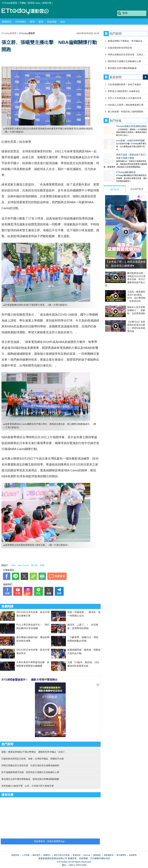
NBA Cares (23, 565)
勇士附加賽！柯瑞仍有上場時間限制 (126, 112)
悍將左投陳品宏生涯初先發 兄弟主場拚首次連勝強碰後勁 (30, 765)
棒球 (32, 22)
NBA (13, 565)
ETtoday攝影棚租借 (113, 166)
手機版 (23, 3)
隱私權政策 (109, 855)
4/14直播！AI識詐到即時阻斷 (118, 138)
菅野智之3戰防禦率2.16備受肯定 (124, 91)
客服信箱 (77, 855)
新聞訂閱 (47, 3)
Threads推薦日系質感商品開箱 (119, 126)
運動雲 (27, 11)
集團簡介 (47, 855)
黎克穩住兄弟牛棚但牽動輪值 (122, 68)
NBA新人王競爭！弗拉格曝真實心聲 (126, 105)
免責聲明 (133, 855)
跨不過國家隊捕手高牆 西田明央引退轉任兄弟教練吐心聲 (30, 772)
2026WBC (21, 22)
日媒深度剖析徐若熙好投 (120, 48)
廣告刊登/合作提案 (62, 855)
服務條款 (97, 855)
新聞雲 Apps (34, 3)
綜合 (63, 22)
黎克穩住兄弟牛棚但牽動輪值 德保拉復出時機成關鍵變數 (30, 779)
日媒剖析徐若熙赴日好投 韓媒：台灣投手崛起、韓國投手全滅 (33, 759)
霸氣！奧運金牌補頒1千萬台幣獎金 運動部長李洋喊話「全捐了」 (34, 752)
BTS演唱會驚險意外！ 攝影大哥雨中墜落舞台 (30, 680)
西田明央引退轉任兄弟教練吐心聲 (124, 61)
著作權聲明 (121, 855)
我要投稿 (15, 855)
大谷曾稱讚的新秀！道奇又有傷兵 (124, 84)
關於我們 (36, 855)
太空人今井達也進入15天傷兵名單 (125, 98)
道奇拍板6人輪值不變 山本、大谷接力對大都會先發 (28, 786)
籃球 (41, 22)
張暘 (42, 565)
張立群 (34, 565)
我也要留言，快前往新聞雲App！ (50, 841)
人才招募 (26, 855)
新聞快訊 (7, 22)
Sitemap (87, 855)
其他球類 (52, 22)
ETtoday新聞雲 (10, 3)
